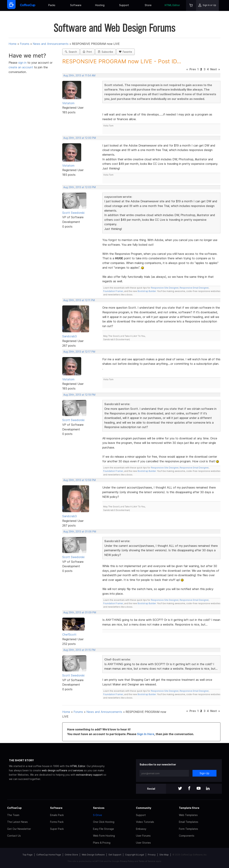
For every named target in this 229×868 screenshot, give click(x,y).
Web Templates (188, 815)
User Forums (143, 836)
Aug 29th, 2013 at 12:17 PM (79, 352)
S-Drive (98, 815)
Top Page (28, 855)
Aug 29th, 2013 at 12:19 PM (79, 395)
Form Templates (188, 829)
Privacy (152, 855)
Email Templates (189, 822)
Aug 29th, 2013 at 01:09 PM (80, 612)
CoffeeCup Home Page (49, 855)
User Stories (143, 843)
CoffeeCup (14, 808)
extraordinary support (89, 775)
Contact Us (14, 836)
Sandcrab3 (70, 336)
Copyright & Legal (135, 855)
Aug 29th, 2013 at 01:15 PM (79, 650)
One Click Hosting (104, 822)
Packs (52, 5)
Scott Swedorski (73, 213)
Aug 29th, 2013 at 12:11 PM (79, 300)
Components (187, 836)
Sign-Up (204, 773)
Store (148, 5)
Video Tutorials (145, 822)
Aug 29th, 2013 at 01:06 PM (80, 532)
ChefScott (69, 635)
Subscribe (105, 52)
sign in (23, 63)
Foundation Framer (113, 291)
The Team (13, 815)
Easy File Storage (103, 829)
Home (13, 44)
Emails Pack (57, 815)
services (78, 770)
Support (124, 5)
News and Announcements (51, 44)
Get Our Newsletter (19, 829)
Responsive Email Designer (194, 288)
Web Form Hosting (104, 836)
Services (99, 808)
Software (76, 5)
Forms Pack (57, 822)
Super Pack (57, 829)
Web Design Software (93, 855)
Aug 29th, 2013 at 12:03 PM (80, 187)
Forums (25, 44)
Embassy (141, 829)
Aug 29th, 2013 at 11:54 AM (79, 76)
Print (87, 52)
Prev (193, 69)
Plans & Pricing (102, 843)
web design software (54, 770)
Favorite (126, 52)
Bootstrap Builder (147, 291)
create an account (21, 67)
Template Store (189, 808)
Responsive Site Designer (165, 288)
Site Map (164, 855)
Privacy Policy (127, 861)
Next (214, 69)
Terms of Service (147, 861)
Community (144, 808)
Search (71, 52)
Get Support (115, 855)
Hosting (100, 5)
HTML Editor (172, 5)
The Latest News (17, 822)
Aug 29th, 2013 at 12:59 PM (80, 480)
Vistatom (68, 103)
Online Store (71, 855)
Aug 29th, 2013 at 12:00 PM (80, 138)
